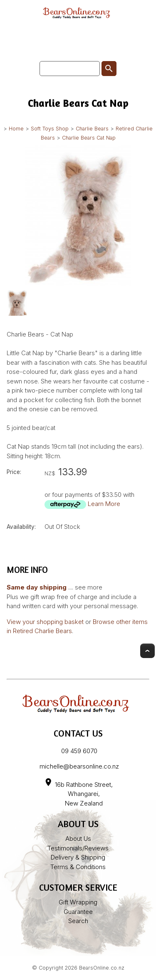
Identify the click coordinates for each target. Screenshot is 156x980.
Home (16, 129)
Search (78, 921)
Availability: (21, 527)
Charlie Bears (92, 129)
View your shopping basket (45, 622)
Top (147, 651)
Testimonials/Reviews (78, 848)
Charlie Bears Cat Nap (89, 138)
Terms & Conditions (78, 867)
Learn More (104, 504)
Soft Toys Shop (50, 129)
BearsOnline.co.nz (102, 968)
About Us (78, 839)
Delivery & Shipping (78, 857)
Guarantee (78, 912)
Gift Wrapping (78, 902)
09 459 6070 (79, 751)
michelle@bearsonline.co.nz (79, 766)
